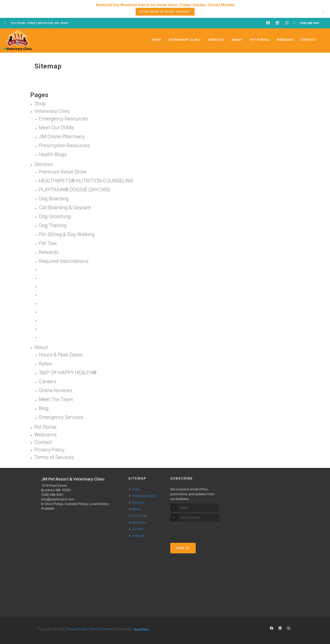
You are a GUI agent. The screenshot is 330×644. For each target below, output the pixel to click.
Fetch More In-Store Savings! (165, 12)
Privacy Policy (77, 629)
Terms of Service (101, 629)
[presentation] (195, 530)
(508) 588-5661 (52, 495)
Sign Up (183, 548)
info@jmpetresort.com (58, 499)
